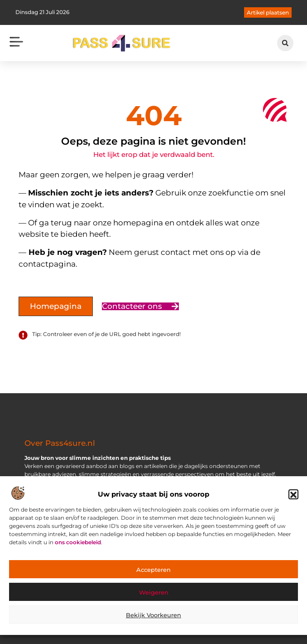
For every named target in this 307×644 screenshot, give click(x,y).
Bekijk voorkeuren (153, 618)
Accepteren (153, 573)
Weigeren (154, 595)
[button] (293, 498)
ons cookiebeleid (78, 546)
